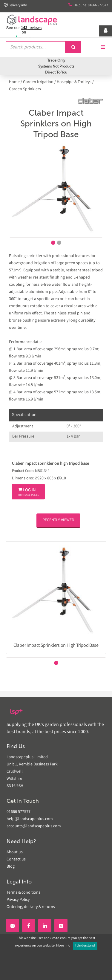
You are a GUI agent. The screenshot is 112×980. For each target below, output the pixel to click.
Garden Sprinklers (25, 89)
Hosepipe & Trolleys (74, 82)
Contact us (16, 860)
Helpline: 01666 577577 (88, 5)
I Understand (85, 946)
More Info (63, 946)
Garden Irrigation (38, 82)
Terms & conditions (23, 893)
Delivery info (16, 5)
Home (15, 82)
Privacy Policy (18, 900)
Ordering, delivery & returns (31, 907)
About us (15, 852)
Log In (29, 492)
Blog (11, 867)
